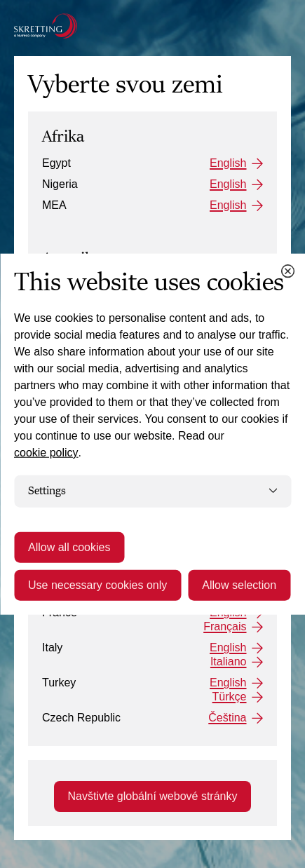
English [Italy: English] (228, 647)
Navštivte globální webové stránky (153, 796)
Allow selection (239, 584)
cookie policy (46, 453)
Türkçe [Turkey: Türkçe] (230, 697)
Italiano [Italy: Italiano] (229, 662)
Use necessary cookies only (97, 584)
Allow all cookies (69, 547)
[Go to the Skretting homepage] (46, 26)
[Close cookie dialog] (287, 271)
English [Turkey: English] (228, 683)
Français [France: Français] (225, 626)
